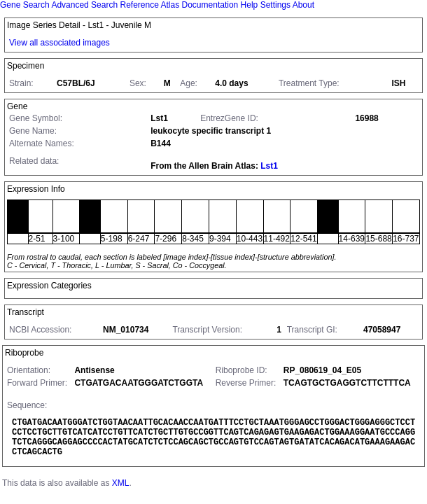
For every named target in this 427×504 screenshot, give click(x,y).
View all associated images (59, 43)
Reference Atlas (149, 5)
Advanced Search (84, 5)
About (303, 5)
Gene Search (25, 5)
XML (121, 483)
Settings (275, 5)
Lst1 (269, 166)
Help (250, 5)
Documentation (210, 5)
